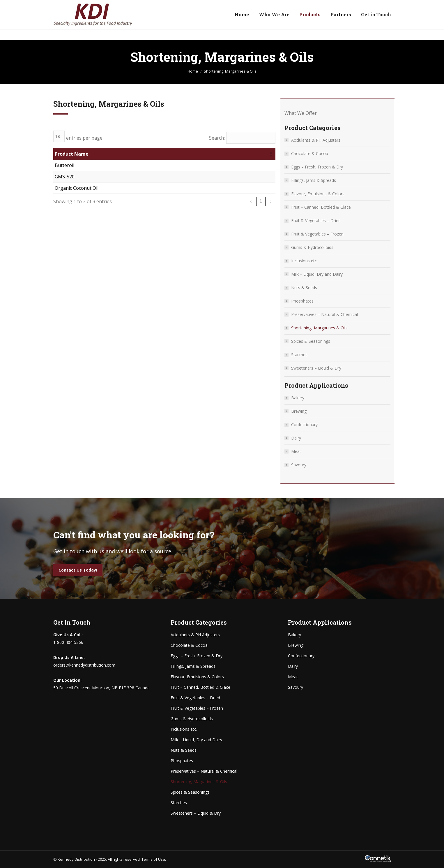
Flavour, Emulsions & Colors (318, 194)
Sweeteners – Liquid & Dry (316, 368)
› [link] (271, 201)
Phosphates (302, 301)
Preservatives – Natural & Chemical (324, 314)
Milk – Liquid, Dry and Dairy (317, 274)
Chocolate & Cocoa (310, 153)
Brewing (299, 411)
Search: (217, 138)
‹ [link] (251, 201)
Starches (299, 355)
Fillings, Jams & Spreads (314, 180)
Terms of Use (153, 859)
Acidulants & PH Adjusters (316, 140)
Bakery (298, 398)
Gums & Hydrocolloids (312, 247)
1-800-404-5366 (74, 6)
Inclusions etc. (304, 261)
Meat (296, 451)
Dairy (296, 438)
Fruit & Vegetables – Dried (316, 220)
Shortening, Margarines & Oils (319, 328)
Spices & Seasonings (311, 341)
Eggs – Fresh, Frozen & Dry (317, 167)
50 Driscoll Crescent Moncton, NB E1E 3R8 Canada (344, 6)
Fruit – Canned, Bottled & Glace (321, 207)
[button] (271, 154)
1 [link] (261, 201)
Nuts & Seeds (304, 288)
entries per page (84, 138)
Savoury (299, 465)
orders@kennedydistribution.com (134, 6)
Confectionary (304, 425)
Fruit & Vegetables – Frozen (317, 234)
